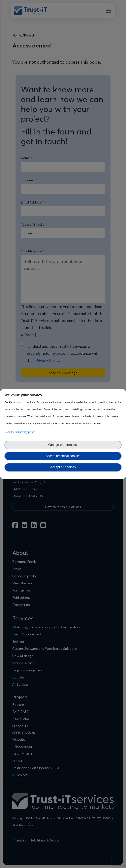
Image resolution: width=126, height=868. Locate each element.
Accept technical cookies (63, 456)
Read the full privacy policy (20, 432)
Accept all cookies (63, 467)
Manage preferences (63, 445)
